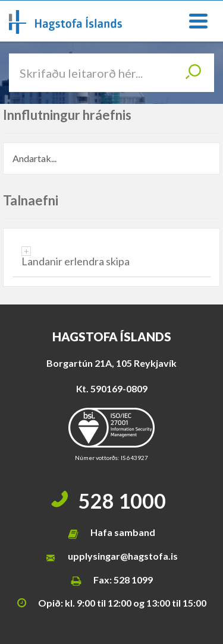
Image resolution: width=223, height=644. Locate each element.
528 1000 (122, 501)
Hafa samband (123, 532)
